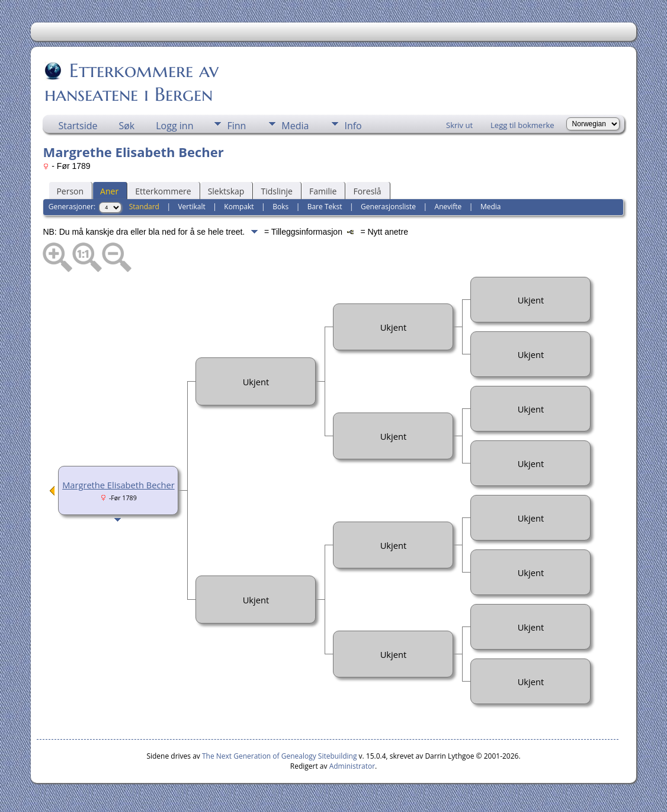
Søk (126, 126)
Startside (78, 126)
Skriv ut (459, 125)
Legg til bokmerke (522, 125)
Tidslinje (277, 191)
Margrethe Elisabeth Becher (118, 485)
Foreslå (367, 191)
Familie (323, 191)
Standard (144, 207)
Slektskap (226, 191)
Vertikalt (191, 207)
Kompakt (239, 207)
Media (295, 126)
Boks (280, 207)
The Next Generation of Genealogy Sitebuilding (280, 756)
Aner (109, 191)
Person (70, 191)
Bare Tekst (325, 207)
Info (353, 126)
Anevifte (448, 207)
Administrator (352, 766)
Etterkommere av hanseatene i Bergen (132, 82)
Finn (236, 126)
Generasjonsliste (388, 207)
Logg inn (174, 126)
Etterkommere (163, 191)
